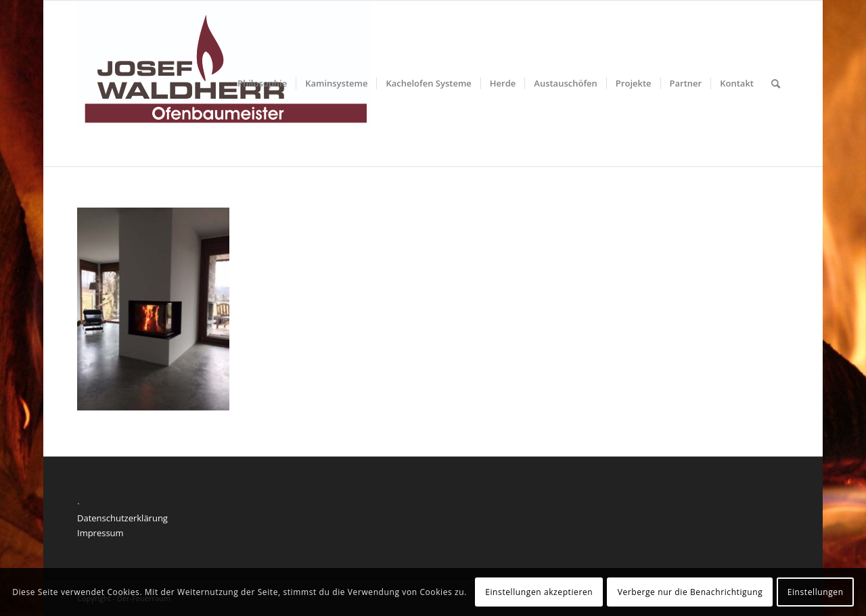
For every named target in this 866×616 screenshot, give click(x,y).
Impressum (100, 533)
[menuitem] (262, 84)
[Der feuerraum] (224, 84)
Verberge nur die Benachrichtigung (690, 592)
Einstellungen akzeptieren (539, 592)
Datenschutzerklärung (122, 518)
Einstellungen (816, 592)
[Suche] (776, 84)
